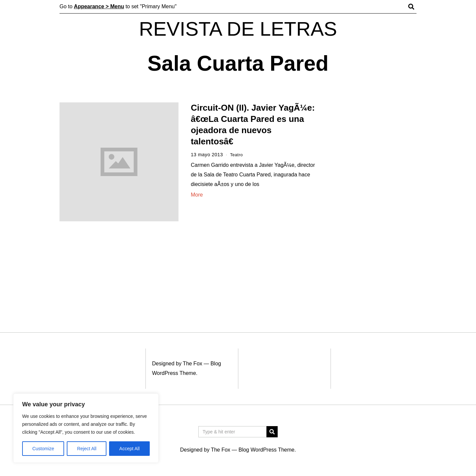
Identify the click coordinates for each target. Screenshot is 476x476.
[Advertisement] (373, 204)
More (197, 195)
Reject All (87, 449)
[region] (86, 428)
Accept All (129, 449)
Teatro (237, 155)
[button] (272, 432)
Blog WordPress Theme (266, 450)
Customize (43, 449)
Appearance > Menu (99, 6)
